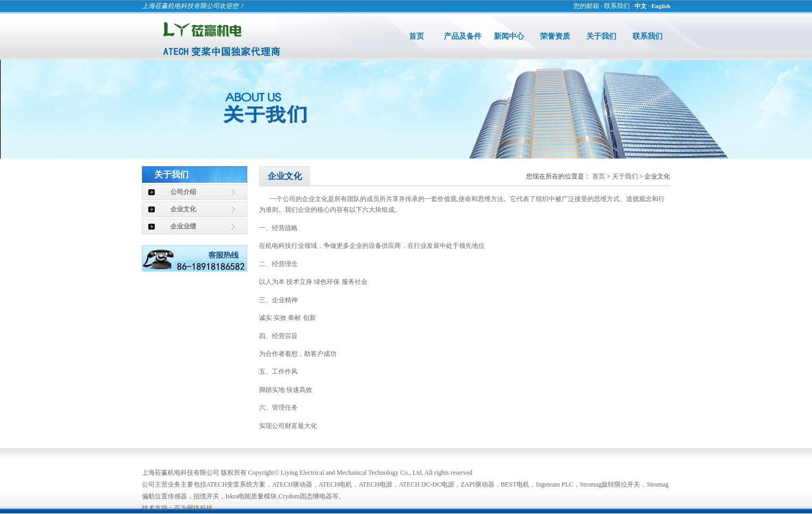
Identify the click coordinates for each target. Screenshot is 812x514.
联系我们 (617, 6)
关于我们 (601, 36)
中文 (641, 6)
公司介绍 (183, 192)
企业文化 (183, 209)
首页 (416, 36)
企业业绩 (183, 226)
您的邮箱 (586, 6)
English (661, 6)
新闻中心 (509, 36)
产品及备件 (463, 36)
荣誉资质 (555, 36)
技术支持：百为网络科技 (177, 508)
